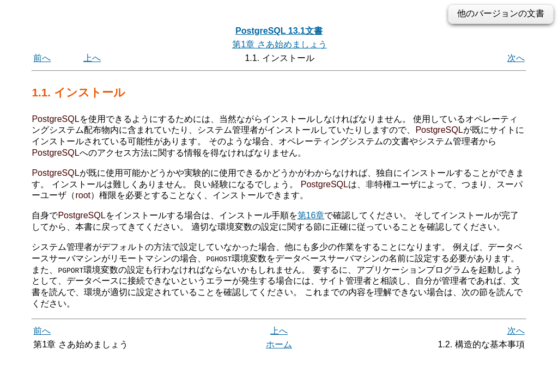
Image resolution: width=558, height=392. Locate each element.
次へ (516, 58)
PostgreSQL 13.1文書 (279, 31)
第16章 (311, 215)
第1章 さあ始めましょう (279, 44)
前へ (42, 58)
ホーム (279, 344)
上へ (92, 58)
